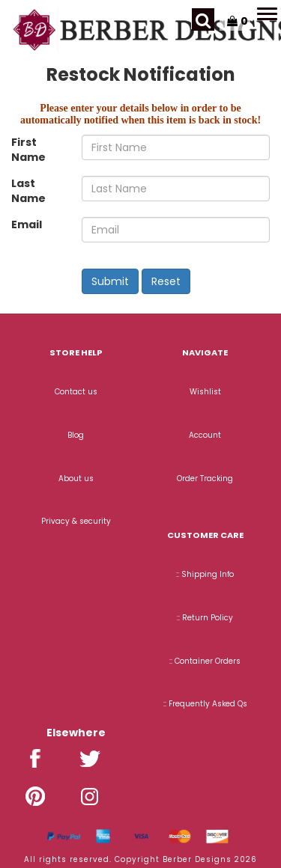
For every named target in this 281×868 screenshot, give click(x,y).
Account (205, 435)
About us (76, 479)
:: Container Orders (205, 661)
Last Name (28, 191)
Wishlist (205, 392)
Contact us (76, 392)
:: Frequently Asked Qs (205, 704)
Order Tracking (205, 479)
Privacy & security (76, 521)
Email (27, 224)
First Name (28, 150)
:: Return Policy (205, 618)
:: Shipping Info (205, 574)
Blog (76, 435)
